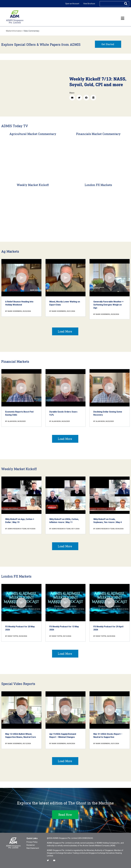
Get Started (108, 44)
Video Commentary (31, 31)
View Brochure (89, 4)
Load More (65, 331)
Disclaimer (31, 845)
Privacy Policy (32, 842)
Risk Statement (33, 848)
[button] (72, 98)
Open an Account (72, 4)
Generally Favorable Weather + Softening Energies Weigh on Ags (108, 305)
